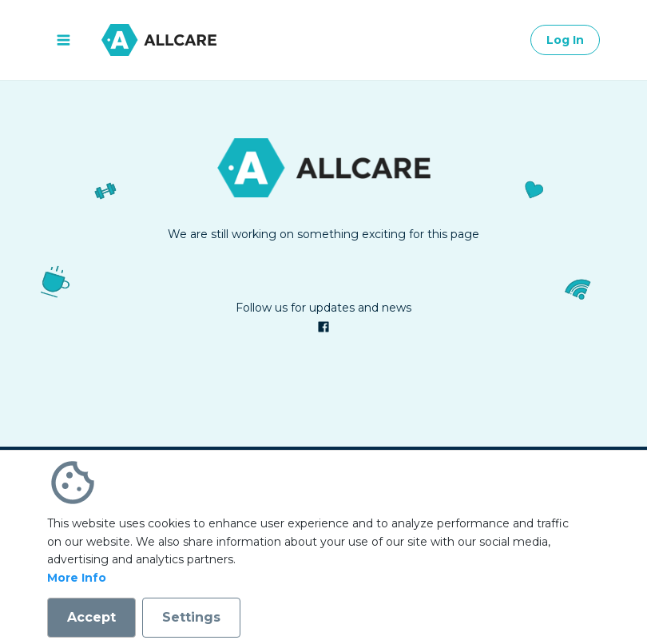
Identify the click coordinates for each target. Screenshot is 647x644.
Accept (91, 617)
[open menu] (63, 40)
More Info (77, 578)
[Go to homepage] (159, 40)
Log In (565, 40)
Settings (191, 617)
